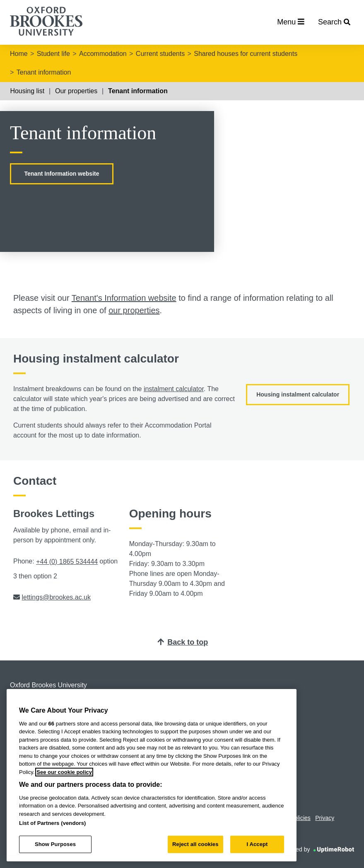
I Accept (257, 844)
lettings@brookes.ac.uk (56, 597)
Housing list (27, 91)
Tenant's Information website (124, 298)
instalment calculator (174, 389)
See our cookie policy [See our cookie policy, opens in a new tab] (64, 772)
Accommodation (103, 54)
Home (19, 54)
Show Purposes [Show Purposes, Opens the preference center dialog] (55, 844)
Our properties (76, 91)
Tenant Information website (62, 174)
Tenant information (44, 72)
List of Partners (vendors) (53, 823)
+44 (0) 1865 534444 (67, 562)
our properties (134, 310)
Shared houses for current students (246, 54)
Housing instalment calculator (298, 394)
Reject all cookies (195, 844)
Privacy (325, 818)
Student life (53, 54)
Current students (160, 54)
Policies (301, 818)
